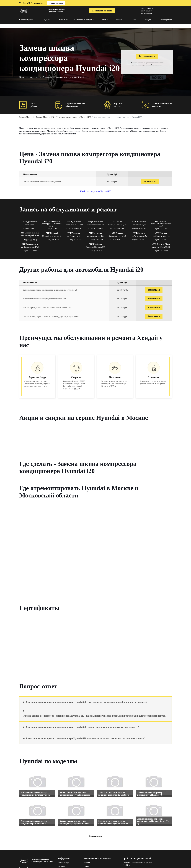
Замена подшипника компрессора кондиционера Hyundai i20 (50, 290)
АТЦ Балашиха (161, 221)
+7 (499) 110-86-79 (74, 240)
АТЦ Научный (52, 233)
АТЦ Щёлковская (74, 222)
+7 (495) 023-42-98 (161, 251)
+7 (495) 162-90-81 (74, 228)
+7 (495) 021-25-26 (96, 251)
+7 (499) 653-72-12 (30, 240)
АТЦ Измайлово (95, 244)
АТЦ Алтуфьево (95, 233)
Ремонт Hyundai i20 (45, 117)
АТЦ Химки (117, 222)
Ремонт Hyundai (26, 117)
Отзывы (118, 20)
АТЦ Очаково (117, 233)
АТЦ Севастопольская (30, 233)
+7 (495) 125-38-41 (139, 240)
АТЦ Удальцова (74, 233)
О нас (133, 20)
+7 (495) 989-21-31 (117, 228)
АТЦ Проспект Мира (161, 244)
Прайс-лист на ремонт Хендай (137, 858)
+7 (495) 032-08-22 (52, 229)
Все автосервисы (147, 56)
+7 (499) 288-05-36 (52, 240)
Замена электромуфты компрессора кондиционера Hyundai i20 (51, 316)
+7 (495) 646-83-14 (139, 228)
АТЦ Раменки (161, 233)
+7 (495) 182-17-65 (30, 251)
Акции (148, 20)
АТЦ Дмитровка (30, 222)
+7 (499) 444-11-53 (30, 228)
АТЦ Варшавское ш (30, 244)
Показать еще (95, 836)
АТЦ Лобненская (139, 222)
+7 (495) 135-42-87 (161, 240)
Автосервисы (166, 20)
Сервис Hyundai (26, 20)
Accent (87, 863)
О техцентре (64, 863)
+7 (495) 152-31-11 (117, 240)
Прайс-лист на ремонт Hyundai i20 (95, 191)
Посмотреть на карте (102, 11)
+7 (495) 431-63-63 (161, 229)
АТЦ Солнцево (139, 233)
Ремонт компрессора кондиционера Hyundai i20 (44, 299)
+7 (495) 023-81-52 (96, 240)
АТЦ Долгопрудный (52, 221)
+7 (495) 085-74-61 (96, 228)
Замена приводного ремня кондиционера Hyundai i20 (47, 308)
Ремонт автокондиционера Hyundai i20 (74, 117)
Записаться (150, 182)
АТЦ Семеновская (95, 222)
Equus (87, 866)
